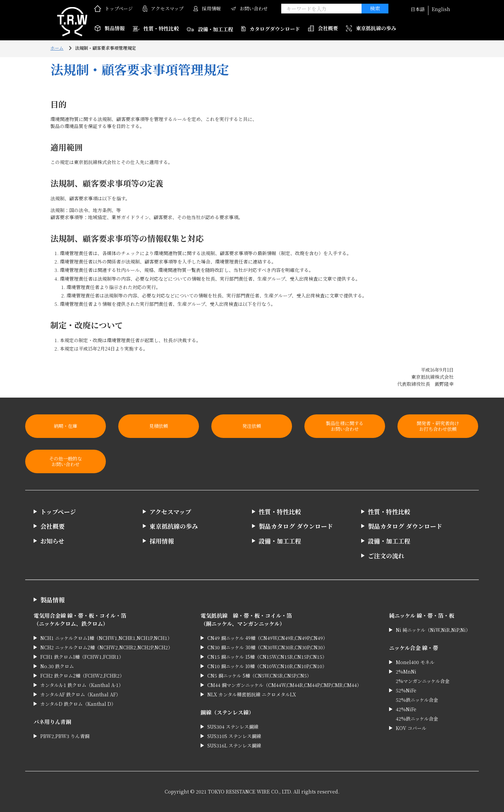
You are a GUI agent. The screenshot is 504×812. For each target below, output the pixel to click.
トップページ (113, 9)
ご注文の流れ (386, 556)
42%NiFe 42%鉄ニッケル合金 (417, 714)
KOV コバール (411, 728)
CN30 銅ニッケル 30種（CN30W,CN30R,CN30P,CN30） (267, 647)
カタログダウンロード (271, 29)
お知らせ (52, 541)
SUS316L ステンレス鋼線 (234, 745)
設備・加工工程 (210, 29)
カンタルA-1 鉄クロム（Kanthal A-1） (82, 685)
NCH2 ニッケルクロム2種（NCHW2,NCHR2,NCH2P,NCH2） (107, 647)
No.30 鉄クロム (57, 666)
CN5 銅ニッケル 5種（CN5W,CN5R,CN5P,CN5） (259, 676)
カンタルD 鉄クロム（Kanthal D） (78, 704)
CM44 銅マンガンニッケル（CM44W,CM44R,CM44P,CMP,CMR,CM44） (284, 685)
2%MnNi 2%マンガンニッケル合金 (423, 676)
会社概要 (323, 28)
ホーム (57, 48)
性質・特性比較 (156, 28)
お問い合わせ (249, 9)
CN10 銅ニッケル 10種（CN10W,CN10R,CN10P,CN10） (267, 666)
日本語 (418, 9)
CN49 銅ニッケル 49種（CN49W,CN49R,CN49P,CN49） (267, 638)
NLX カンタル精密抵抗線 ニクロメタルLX (252, 694)
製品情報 (52, 600)
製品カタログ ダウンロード (296, 526)
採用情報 (207, 9)
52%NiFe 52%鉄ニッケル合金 (417, 695)
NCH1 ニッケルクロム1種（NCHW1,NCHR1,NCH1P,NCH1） (106, 638)
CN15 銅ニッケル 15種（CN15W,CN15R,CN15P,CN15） (267, 657)
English (441, 9)
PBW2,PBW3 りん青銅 (65, 736)
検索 (375, 8)
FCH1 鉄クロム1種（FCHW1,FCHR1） (82, 657)
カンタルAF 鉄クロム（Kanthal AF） (80, 694)
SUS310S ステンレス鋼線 (234, 736)
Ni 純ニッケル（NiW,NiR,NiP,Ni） (433, 630)
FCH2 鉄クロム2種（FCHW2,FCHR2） (82, 676)
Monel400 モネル (415, 662)
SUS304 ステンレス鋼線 (233, 727)
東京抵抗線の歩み (371, 28)
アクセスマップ (163, 9)
